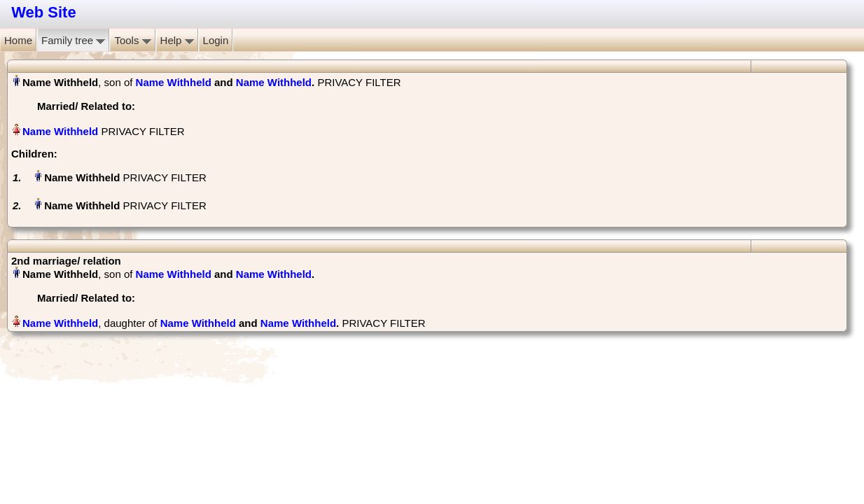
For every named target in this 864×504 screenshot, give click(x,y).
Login (216, 40)
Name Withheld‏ (60, 131)
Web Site (44, 12)
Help (177, 40)
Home (18, 40)
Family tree (73, 40)
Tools (132, 40)
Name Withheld (174, 82)
